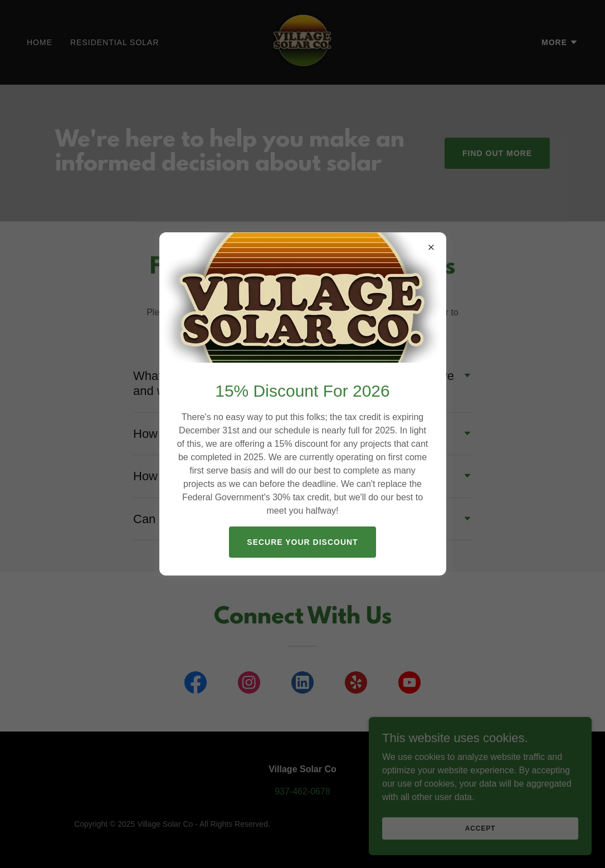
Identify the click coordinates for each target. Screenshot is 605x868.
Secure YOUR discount (302, 542)
